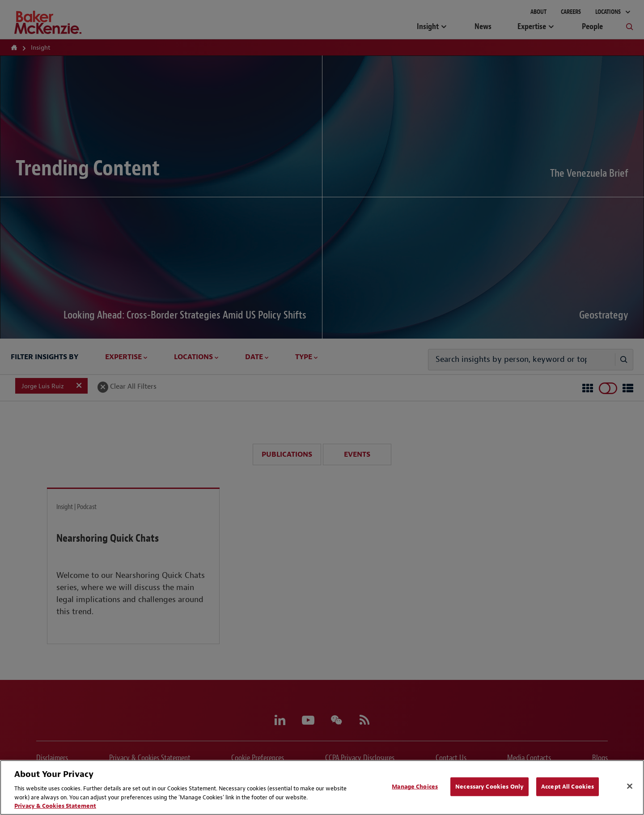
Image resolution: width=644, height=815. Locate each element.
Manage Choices (415, 787)
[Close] (630, 786)
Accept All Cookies (568, 787)
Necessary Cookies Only (489, 787)
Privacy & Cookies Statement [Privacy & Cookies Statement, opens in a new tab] (55, 806)
